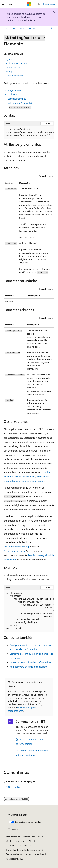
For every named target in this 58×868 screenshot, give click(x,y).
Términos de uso (14, 854)
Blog (31, 841)
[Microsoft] (29, 4)
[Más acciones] (52, 28)
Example (10, 71)
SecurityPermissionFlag (16, 546)
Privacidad (24, 845)
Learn (6, 28)
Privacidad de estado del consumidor (24, 850)
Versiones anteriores (16, 841)
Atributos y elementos (17, 63)
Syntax (9, 59)
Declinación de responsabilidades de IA (25, 837)
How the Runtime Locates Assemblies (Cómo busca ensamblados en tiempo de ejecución (27, 476)
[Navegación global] (3, 4)
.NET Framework (27, 28)
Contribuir (11, 845)
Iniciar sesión (49, 4)
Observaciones (13, 67)
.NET (14, 28)
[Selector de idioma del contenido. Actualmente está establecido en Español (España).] (17, 815)
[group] (29, 132)
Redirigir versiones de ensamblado (28, 667)
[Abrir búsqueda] (39, 4)
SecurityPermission (14, 551)
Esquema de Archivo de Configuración (30, 662)
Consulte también (15, 76)
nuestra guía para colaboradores (22, 709)
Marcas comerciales (35, 854)
